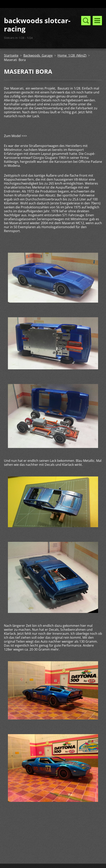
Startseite (11, 55)
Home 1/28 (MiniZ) (72, 55)
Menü (97, 21)
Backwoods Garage (38, 55)
